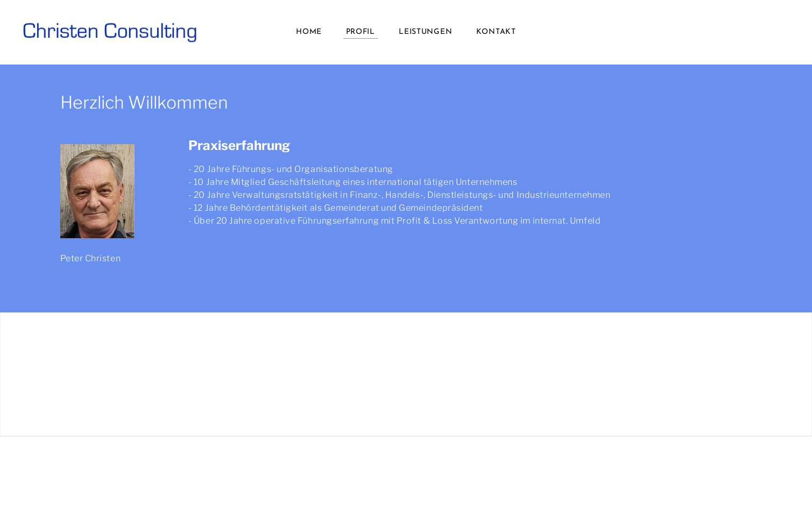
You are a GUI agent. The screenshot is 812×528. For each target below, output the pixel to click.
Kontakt (496, 32)
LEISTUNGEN (425, 32)
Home (309, 32)
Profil (361, 32)
